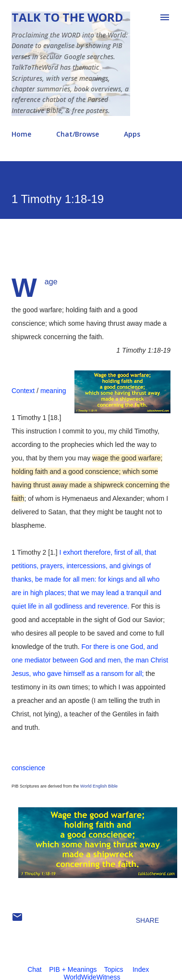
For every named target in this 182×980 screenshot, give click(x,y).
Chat (35, 969)
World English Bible (99, 786)
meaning (53, 391)
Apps (132, 134)
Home (21, 134)
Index (141, 969)
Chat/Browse (78, 134)
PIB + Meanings (73, 969)
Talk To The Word (67, 17)
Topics (114, 969)
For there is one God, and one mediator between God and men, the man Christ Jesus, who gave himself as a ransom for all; (90, 660)
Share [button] (147, 920)
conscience (28, 768)
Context (23, 391)
